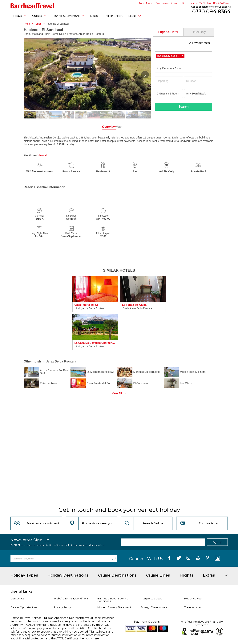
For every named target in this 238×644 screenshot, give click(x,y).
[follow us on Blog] (217, 558)
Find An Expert (222, 3)
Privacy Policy (62, 607)
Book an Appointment (168, 3)
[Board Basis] (198, 94)
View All (117, 393)
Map (136, 127)
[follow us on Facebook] (169, 558)
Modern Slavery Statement (114, 607)
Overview (102, 127)
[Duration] (198, 81)
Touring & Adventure (68, 16)
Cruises (39, 16)
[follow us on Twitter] (179, 558)
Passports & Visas (151, 598)
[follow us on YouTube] (198, 558)
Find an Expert (113, 16)
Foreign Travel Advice (154, 607)
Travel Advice (192, 607)
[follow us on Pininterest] (207, 558)
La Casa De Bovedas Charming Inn (95, 343)
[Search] (114, 558)
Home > (29, 24)
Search (183, 107)
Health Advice (193, 598)
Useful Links (21, 591)
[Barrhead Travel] (32, 6)
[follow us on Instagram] (188, 558)
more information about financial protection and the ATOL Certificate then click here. (60, 637)
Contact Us (17, 598)
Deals (94, 16)
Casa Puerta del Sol (87, 305)
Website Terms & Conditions (71, 598)
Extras (135, 16)
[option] (95, 313)
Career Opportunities (24, 607)
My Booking (206, 3)
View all (42, 155)
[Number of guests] (169, 94)
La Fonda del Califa (134, 305)
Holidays (18, 16)
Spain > (41, 24)
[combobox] (183, 56)
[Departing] (169, 81)
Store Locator (190, 3)
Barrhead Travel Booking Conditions (113, 600)
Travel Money (146, 3)
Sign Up (217, 542)
